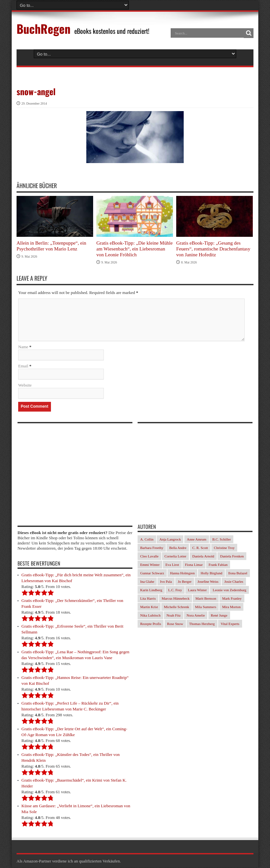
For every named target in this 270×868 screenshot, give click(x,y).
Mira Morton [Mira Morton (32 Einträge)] (231, 607)
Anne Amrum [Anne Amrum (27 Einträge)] (197, 540)
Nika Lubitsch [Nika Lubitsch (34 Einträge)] (150, 616)
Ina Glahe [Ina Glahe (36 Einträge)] (147, 582)
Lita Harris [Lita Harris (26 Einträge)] (148, 599)
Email (23, 366)
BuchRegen (43, 28)
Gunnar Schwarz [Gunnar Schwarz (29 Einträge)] (152, 573)
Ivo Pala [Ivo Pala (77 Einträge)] (166, 582)
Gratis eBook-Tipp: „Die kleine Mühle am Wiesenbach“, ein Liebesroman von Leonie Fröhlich (135, 249)
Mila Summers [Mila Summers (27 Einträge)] (206, 607)
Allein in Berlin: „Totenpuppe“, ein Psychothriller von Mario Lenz (51, 246)
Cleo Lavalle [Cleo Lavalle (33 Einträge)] (149, 556)
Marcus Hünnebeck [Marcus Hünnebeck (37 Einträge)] (176, 599)
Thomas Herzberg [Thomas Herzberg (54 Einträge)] (202, 624)
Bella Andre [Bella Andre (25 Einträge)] (178, 548)
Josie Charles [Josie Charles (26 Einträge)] (234, 582)
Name (23, 347)
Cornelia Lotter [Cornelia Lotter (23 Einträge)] (176, 556)
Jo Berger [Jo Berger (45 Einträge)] (185, 582)
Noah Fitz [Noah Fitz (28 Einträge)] (174, 616)
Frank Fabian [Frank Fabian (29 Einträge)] (218, 565)
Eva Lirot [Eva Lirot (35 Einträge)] (172, 565)
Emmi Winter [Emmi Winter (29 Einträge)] (150, 565)
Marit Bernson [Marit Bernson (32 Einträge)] (206, 599)
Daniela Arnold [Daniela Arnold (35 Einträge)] (203, 556)
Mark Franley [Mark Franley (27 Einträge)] (232, 599)
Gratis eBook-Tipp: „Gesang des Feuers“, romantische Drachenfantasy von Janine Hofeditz (213, 249)
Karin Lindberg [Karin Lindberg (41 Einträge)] (151, 590)
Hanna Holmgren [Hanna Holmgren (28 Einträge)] (182, 573)
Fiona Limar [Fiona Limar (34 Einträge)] (194, 565)
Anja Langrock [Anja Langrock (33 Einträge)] (170, 540)
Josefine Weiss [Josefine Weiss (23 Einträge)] (208, 582)
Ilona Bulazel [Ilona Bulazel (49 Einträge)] (238, 573)
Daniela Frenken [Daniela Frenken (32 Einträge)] (232, 556)
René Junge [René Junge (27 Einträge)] (219, 616)
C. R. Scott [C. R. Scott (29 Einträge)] (200, 548)
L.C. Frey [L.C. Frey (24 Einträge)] (175, 590)
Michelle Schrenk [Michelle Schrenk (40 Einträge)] (177, 607)
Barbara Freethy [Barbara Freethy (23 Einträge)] (152, 548)
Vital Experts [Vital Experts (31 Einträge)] (230, 624)
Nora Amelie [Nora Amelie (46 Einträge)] (196, 616)
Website (25, 385)
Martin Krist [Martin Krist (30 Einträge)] (149, 607)
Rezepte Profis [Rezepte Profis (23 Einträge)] (151, 624)
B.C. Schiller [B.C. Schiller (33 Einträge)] (221, 540)
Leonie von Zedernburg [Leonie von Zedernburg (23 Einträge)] (229, 590)
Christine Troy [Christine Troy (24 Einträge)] (224, 548)
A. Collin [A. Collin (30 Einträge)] (147, 540)
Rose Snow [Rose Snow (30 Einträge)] (175, 624)
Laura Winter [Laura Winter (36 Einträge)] (197, 590)
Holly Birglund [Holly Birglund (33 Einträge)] (211, 573)
